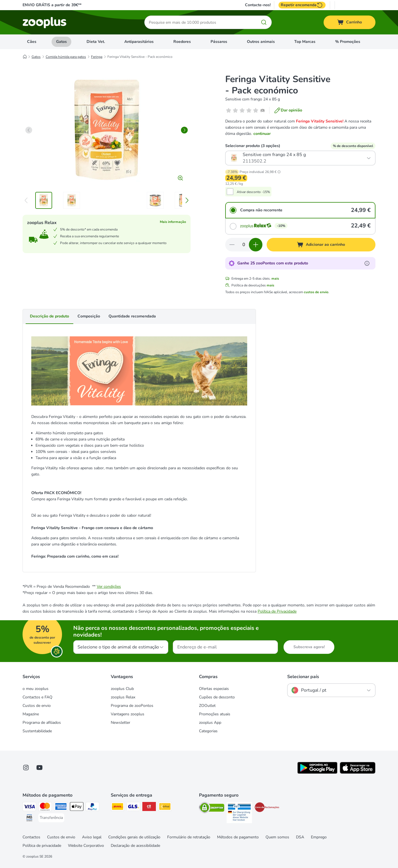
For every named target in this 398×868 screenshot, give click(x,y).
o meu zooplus (36, 689)
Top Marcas (305, 42)
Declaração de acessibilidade (135, 846)
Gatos (61, 42)
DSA (300, 837)
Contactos (31, 837)
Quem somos (277, 837)
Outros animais (261, 42)
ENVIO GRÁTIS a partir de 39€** (52, 5)
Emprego (319, 837)
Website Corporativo (86, 846)
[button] (279, 172)
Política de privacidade (42, 846)
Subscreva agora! (309, 647)
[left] (29, 130)
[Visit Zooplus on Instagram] (26, 768)
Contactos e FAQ (37, 697)
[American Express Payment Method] (61, 807)
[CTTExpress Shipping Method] (149, 807)
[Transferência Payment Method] (51, 818)
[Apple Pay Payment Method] (77, 807)
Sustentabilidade (37, 731)
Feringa (97, 57)
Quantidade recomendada (132, 316)
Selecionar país (303, 677)
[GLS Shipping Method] (133, 807)
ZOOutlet (207, 706)
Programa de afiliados (42, 723)
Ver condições (109, 587)
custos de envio (316, 292)
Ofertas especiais (214, 689)
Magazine (31, 714)
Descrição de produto (49, 316)
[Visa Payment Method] (29, 807)
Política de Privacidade (277, 611)
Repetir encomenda (302, 5)
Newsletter (120, 723)
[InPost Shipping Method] (165, 807)
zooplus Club (122, 689)
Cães (32, 42)
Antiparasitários (139, 42)
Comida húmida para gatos (66, 57)
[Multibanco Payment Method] (29, 819)
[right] (184, 130)
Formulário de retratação (189, 837)
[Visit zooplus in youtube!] (39, 768)
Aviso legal (92, 837)
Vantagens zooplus (128, 714)
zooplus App (210, 723)
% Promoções (348, 42)
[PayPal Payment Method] (92, 807)
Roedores (182, 42)
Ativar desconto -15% (253, 192)
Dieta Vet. (96, 42)
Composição (89, 316)
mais (275, 279)
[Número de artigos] (244, 245)
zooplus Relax (123, 697)
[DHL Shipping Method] (118, 807)
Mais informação (173, 222)
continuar (262, 134)
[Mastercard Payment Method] (45, 807)
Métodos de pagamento (238, 837)
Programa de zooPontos (132, 706)
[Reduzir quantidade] (232, 245)
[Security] (212, 809)
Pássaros (219, 42)
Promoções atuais (215, 714)
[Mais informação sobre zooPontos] (367, 263)
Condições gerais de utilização (134, 837)
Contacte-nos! (258, 5)
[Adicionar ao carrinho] (321, 245)
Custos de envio (37, 706)
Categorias (208, 731)
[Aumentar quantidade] (256, 245)
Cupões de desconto (217, 697)
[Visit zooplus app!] (317, 772)
